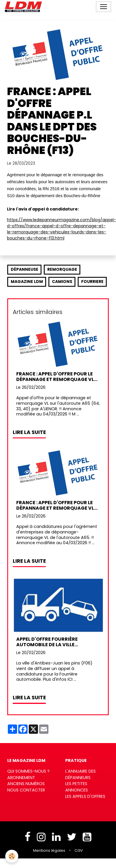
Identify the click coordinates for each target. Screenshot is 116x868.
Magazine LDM (27, 282)
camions (62, 282)
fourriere (92, 282)
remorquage (62, 269)
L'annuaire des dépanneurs (80, 774)
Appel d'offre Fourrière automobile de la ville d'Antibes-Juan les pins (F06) (54, 642)
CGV (79, 850)
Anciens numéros (26, 784)
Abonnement (21, 778)
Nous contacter (26, 790)
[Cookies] (12, 856)
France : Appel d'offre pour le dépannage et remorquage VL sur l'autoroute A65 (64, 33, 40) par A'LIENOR (58, 505)
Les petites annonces (77, 787)
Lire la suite (29, 432)
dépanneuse (25, 269)
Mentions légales (49, 850)
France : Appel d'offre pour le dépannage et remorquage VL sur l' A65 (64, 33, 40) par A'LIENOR (55, 377)
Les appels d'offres (85, 796)
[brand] (25, 7)
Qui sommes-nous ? (28, 771)
